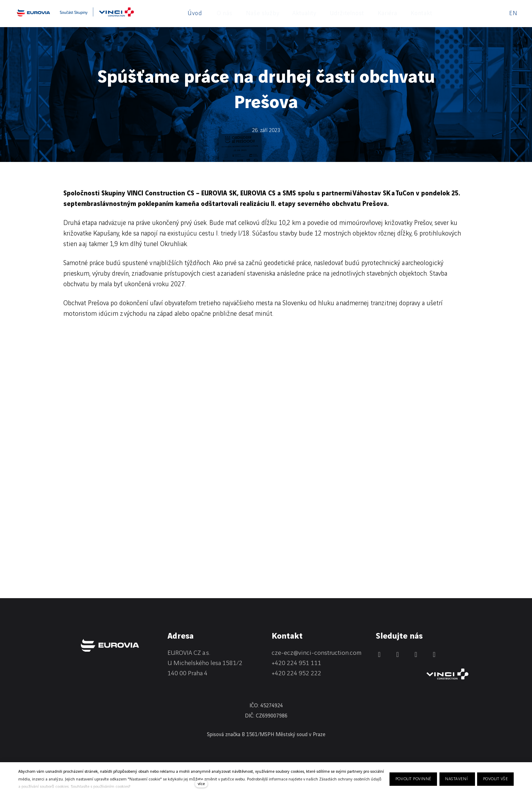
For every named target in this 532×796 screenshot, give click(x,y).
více (201, 784)
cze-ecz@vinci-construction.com (316, 653)
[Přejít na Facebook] (398, 654)
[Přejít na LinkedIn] (379, 654)
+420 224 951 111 (296, 663)
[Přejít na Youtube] (434, 654)
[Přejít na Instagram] (416, 654)
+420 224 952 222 (296, 673)
